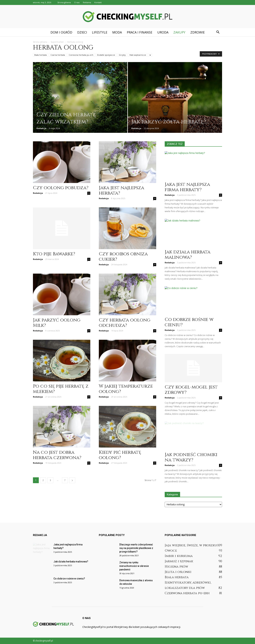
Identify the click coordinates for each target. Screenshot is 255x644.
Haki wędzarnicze (138, 55)
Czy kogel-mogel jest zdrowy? (191, 390)
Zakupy (179, 32)
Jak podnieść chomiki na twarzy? (191, 457)
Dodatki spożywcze (106, 55)
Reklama (87, 2)
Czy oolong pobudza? (61, 188)
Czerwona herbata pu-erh (81, 55)
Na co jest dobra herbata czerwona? (57, 455)
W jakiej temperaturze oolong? (126, 389)
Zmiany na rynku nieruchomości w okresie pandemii (134, 566)
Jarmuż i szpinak (179, 561)
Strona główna (64, 2)
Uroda (163, 32)
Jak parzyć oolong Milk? (57, 323)
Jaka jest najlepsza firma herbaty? (187, 187)
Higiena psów (176, 567)
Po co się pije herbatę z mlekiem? (61, 389)
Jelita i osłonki (178, 572)
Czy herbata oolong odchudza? (125, 323)
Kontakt (98, 2)
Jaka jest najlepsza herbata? (121, 191)
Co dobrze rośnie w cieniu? (189, 322)
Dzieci (82, 32)
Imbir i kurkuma (179, 556)
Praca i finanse (140, 32)
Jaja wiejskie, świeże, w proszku (191, 545)
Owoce (171, 551)
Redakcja (41, 128)
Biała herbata (41, 55)
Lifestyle (100, 32)
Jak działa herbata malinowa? (188, 255)
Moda (117, 32)
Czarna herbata (58, 55)
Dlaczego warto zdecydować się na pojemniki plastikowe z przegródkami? (136, 548)
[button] (218, 32)
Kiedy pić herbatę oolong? (120, 455)
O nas (77, 2)
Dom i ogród (61, 32)
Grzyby (122, 55)
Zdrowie (198, 32)
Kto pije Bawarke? (54, 254)
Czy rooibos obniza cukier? (123, 257)
